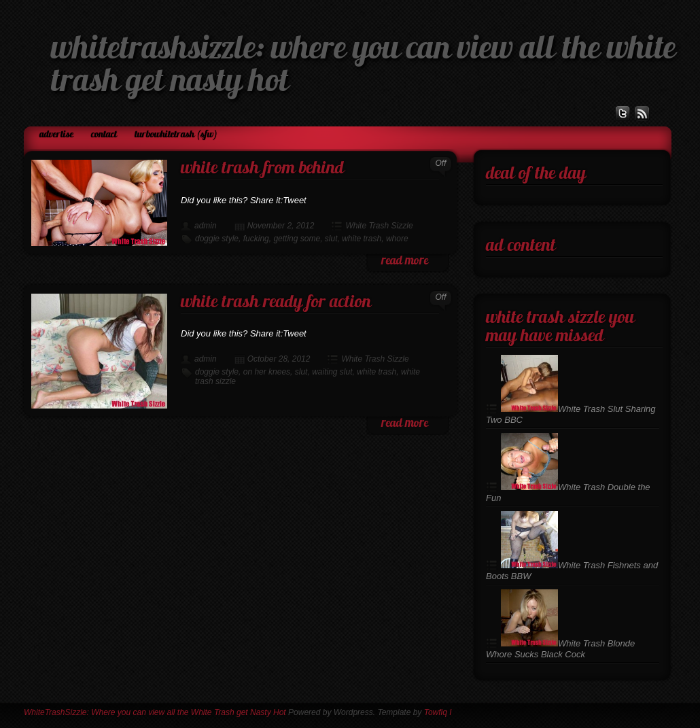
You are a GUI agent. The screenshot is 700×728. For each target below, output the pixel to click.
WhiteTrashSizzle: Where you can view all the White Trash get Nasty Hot (155, 712)
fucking (256, 239)
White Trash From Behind (262, 169)
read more (405, 261)
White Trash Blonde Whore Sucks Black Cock (560, 649)
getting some (297, 239)
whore (397, 239)
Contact (104, 135)
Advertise (56, 135)
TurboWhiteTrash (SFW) (176, 135)
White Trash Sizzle (379, 226)
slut (331, 239)
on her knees (267, 372)
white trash (362, 239)
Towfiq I (438, 712)
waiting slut (332, 372)
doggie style (217, 239)
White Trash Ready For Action (276, 303)
